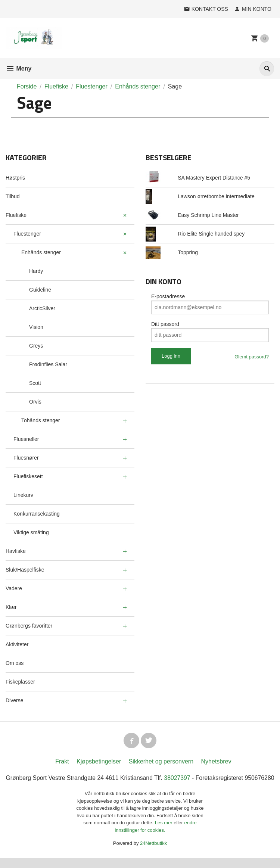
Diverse (14, 700)
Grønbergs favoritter (29, 626)
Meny (18, 69)
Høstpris (15, 178)
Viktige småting (31, 532)
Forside (27, 86)
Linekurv (23, 495)
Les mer (164, 833)
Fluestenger (27, 234)
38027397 (193, 779)
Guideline (40, 290)
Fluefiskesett (28, 476)
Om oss (15, 663)
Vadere (14, 588)
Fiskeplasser (20, 682)
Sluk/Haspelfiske (25, 570)
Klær (11, 607)
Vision (36, 327)
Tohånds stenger (41, 420)
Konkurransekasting (37, 514)
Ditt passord (165, 324)
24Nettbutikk (153, 853)
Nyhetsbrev (216, 763)
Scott (35, 383)
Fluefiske (16, 215)
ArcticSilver (42, 308)
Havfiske (16, 551)
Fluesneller (26, 439)
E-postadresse (168, 296)
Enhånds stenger (41, 252)
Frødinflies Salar (48, 364)
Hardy (36, 271)
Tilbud (13, 196)
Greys (36, 346)
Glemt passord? (252, 357)
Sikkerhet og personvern (161, 763)
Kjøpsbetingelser (99, 763)
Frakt (62, 763)
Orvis (35, 402)
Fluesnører (26, 458)
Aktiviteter (17, 644)
